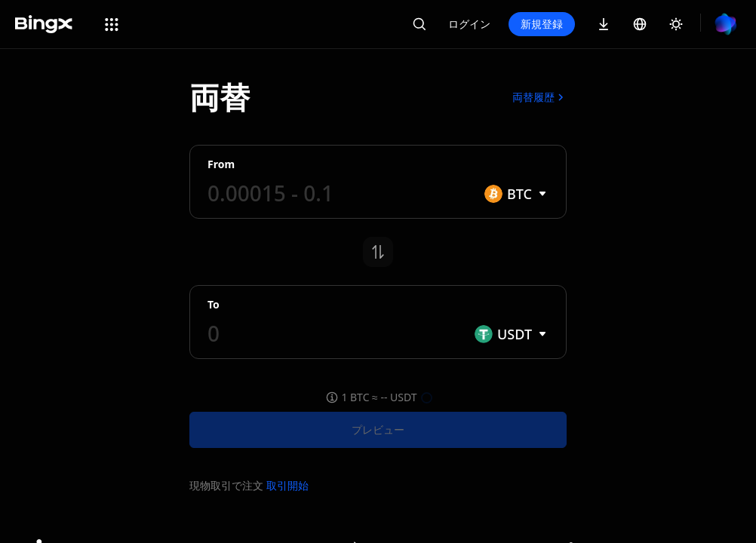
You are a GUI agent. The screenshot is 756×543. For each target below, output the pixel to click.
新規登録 (542, 24)
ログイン (469, 24)
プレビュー (378, 429)
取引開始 (287, 485)
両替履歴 (539, 97)
